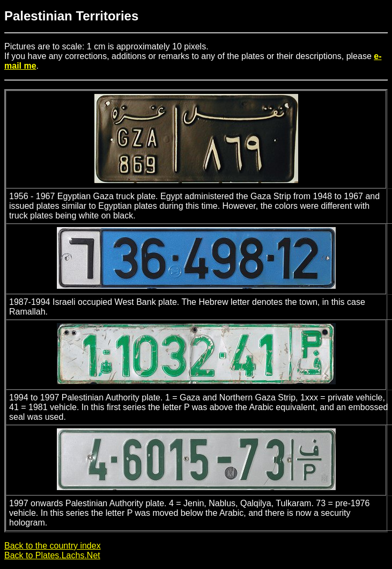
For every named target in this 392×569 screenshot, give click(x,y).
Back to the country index (53, 546)
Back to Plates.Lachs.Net (52, 555)
